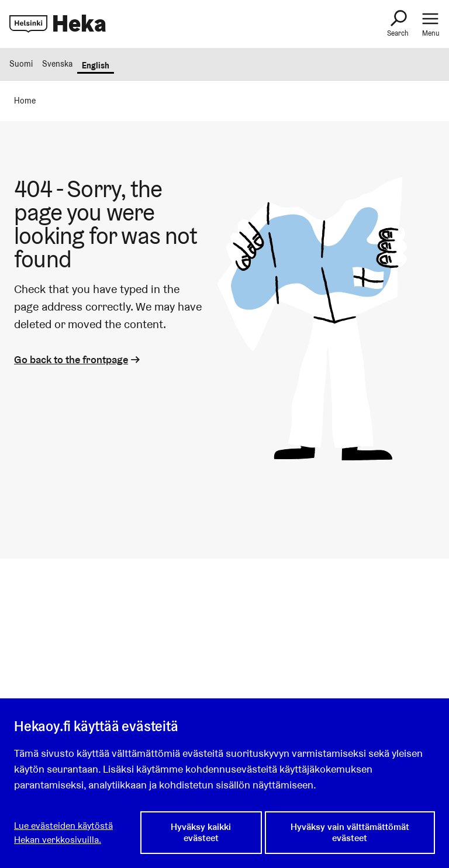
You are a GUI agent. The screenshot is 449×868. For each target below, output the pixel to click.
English (96, 66)
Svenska (57, 64)
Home (25, 101)
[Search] (398, 24)
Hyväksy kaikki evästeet (201, 832)
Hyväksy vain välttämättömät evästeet (350, 832)
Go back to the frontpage (78, 359)
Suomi (21, 64)
